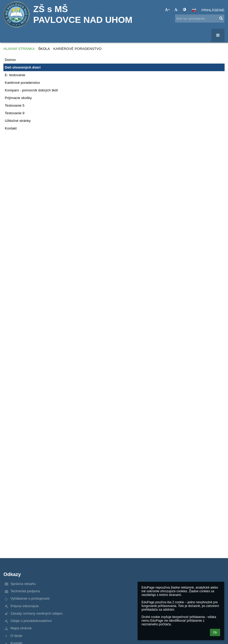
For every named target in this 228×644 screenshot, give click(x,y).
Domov (10, 60)
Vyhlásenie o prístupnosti (30, 598)
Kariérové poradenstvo (77, 49)
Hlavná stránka (19, 49)
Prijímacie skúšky (18, 98)
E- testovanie (15, 75)
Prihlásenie (213, 10)
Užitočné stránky (18, 121)
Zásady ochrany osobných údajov (37, 613)
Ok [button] (215, 632)
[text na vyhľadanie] (200, 19)
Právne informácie (25, 606)
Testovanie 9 (15, 113)
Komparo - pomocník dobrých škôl (31, 90)
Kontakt (11, 128)
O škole (16, 636)
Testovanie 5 (15, 105)
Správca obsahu (23, 584)
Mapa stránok (21, 628)
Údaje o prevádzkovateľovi (31, 621)
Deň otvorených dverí (23, 67)
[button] (194, 10)
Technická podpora (25, 591)
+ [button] (167, 10)
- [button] (176, 10)
